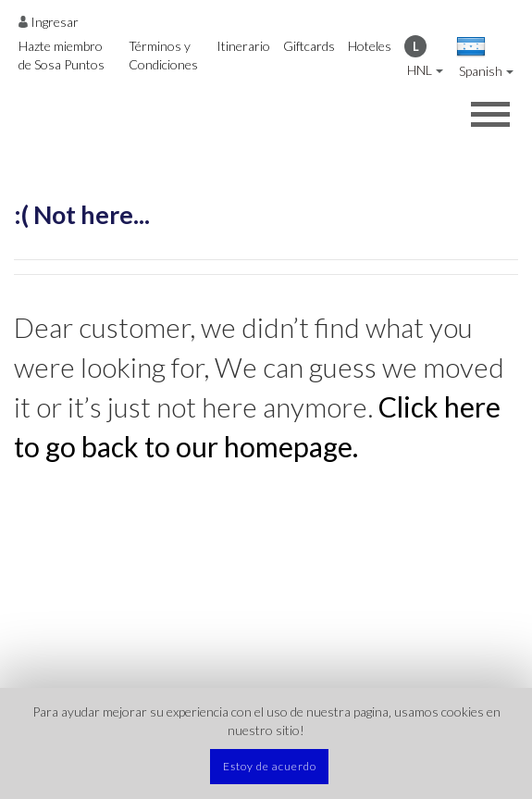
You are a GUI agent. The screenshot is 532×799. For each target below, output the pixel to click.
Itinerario (243, 46)
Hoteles (370, 46)
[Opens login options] (49, 21)
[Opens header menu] (490, 114)
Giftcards (309, 46)
